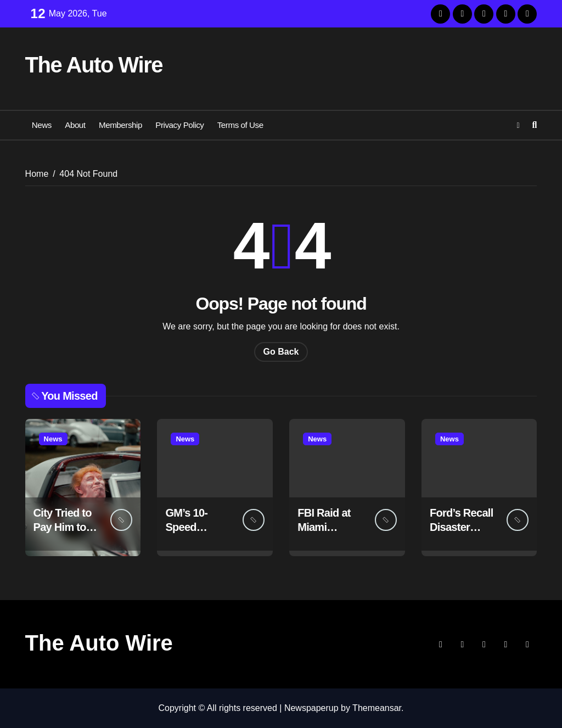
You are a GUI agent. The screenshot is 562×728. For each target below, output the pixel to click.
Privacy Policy (179, 125)
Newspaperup (311, 708)
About (75, 125)
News (42, 125)
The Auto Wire (94, 65)
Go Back (281, 352)
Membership (120, 125)
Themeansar (377, 708)
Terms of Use (240, 125)
